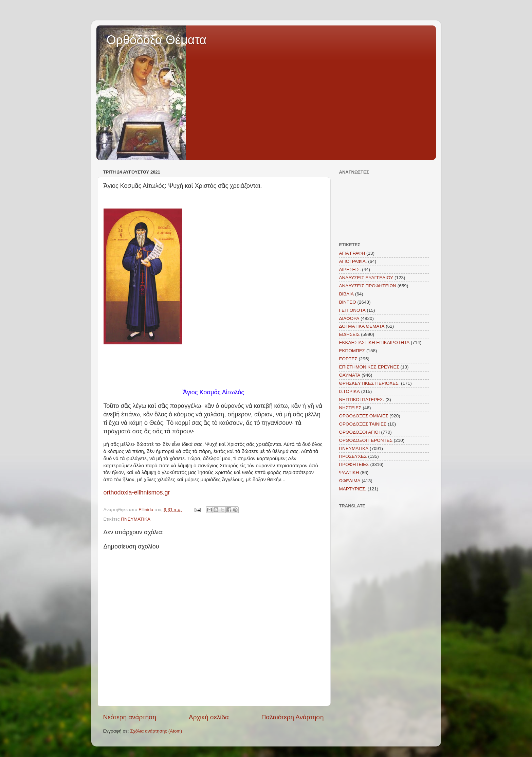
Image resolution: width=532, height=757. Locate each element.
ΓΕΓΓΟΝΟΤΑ (352, 310)
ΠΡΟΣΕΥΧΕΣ (353, 456)
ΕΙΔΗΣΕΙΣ (350, 334)
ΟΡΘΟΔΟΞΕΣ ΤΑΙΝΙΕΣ (363, 424)
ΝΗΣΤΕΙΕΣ (350, 408)
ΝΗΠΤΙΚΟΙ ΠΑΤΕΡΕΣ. (362, 400)
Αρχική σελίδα (209, 717)
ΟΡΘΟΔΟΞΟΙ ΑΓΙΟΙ (360, 432)
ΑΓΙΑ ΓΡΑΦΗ (352, 253)
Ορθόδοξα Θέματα (157, 40)
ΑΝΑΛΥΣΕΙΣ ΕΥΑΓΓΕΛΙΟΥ (366, 278)
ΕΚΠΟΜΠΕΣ (352, 351)
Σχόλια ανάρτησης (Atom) (156, 731)
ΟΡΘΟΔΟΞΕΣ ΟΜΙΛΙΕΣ (364, 416)
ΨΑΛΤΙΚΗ (349, 473)
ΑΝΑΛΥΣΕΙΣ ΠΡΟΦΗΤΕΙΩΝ (368, 286)
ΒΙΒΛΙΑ (347, 294)
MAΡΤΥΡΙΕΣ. (353, 489)
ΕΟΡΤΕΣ (348, 359)
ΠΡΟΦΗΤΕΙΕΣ (354, 464)
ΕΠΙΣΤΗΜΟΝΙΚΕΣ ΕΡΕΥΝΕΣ (369, 367)
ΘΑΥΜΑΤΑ (350, 375)
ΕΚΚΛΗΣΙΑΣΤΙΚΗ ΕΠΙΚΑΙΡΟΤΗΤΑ (374, 343)
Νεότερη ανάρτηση (130, 717)
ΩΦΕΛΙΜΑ (350, 481)
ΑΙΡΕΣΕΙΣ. (350, 269)
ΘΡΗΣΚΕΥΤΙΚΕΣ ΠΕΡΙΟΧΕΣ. (370, 383)
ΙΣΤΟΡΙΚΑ (350, 391)
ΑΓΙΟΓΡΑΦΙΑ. (353, 261)
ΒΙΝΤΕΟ (348, 302)
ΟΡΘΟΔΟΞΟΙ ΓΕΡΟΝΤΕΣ (366, 440)
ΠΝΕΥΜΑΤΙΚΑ (136, 519)
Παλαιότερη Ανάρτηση (293, 717)
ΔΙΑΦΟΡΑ (349, 318)
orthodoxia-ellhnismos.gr (137, 492)
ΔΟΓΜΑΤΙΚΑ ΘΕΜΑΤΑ (362, 326)
